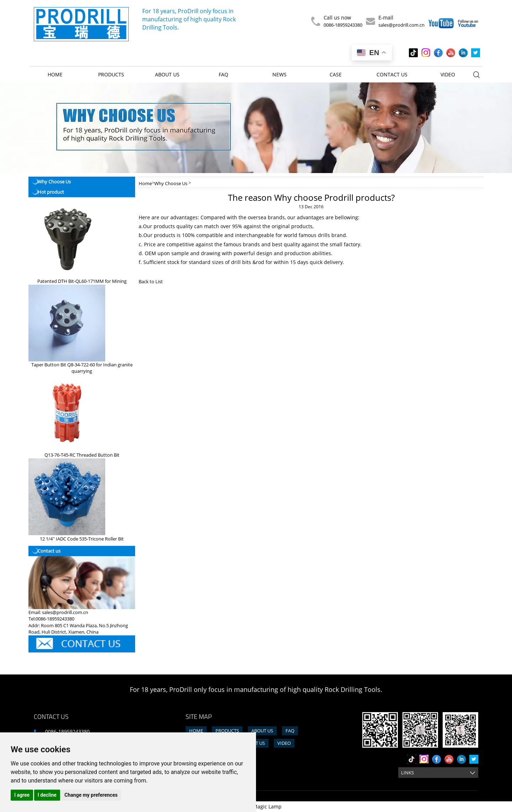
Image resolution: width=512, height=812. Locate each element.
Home (55, 74)
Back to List (151, 281)
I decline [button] (47, 795)
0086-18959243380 (343, 25)
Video (448, 74)
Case (336, 74)
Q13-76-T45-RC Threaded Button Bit (82, 455)
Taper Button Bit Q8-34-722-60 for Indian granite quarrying (82, 368)
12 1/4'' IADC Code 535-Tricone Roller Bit (82, 539)
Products (111, 74)
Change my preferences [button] (91, 795)
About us (167, 74)
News (279, 74)
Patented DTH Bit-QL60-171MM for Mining (82, 281)
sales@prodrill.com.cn (401, 25)
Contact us (392, 74)
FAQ (223, 74)
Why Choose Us (171, 183)
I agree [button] (22, 795)
